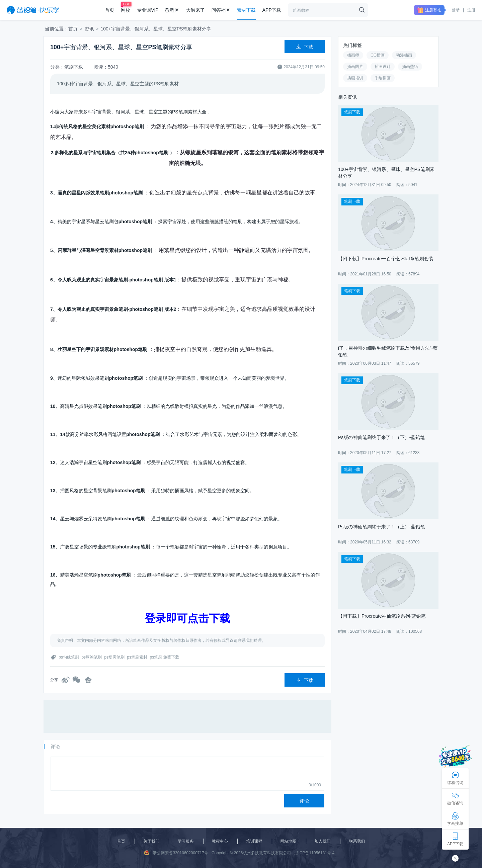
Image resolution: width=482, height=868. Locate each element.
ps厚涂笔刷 (92, 657)
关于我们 (151, 841)
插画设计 (383, 67)
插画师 (353, 55)
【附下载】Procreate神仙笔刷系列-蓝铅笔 (382, 616)
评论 (304, 801)
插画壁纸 (410, 67)
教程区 (172, 10)
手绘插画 (383, 78)
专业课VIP (148, 10)
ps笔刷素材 (137, 657)
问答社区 (221, 10)
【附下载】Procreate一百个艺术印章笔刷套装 (386, 259)
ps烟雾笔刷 (114, 657)
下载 (305, 47)
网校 (126, 10)
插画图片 (355, 67)
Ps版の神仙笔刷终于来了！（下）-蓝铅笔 (381, 437)
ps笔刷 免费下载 (164, 657)
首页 (109, 10)
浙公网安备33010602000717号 (176, 853)
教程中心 (220, 841)
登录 (456, 10)
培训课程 (254, 841)
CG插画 (378, 55)
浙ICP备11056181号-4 (314, 853)
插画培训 (355, 78)
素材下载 (246, 10)
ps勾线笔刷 (69, 657)
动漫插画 (404, 55)
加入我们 (323, 841)
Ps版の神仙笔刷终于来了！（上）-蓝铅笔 (381, 527)
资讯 (89, 29)
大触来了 (195, 10)
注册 (471, 10)
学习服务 (185, 841)
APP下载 (272, 10)
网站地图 (289, 841)
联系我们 (357, 841)
